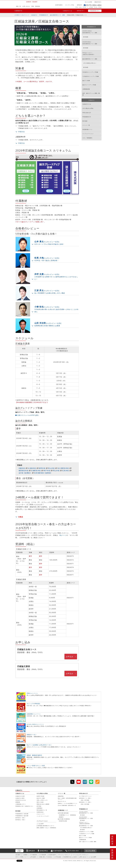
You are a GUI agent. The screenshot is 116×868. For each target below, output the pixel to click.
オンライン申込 (70, 5)
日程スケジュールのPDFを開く (28, 415)
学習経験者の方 (44, 15)
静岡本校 (42, 468)
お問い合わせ (26, 6)
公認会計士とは (67, 11)
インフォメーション (88, 134)
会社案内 (18, 855)
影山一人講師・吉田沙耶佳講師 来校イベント (67, 799)
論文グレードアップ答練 (89, 85)
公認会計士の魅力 (20, 798)
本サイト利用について (22, 857)
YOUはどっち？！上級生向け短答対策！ (89, 54)
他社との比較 (40, 802)
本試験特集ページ (87, 129)
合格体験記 (40, 808)
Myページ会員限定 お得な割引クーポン (39, 745)
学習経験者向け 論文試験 (22, 816)
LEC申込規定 (58, 857)
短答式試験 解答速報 (63, 813)
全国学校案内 (59, 5)
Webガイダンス (62, 801)
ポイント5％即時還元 (33, 704)
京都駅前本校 (36, 471)
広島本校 (66, 471)
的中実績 (39, 806)
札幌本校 (22, 468)
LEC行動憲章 (33, 855)
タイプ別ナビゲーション (85, 796)
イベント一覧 (86, 125)
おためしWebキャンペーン (35, 724)
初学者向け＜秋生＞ (21, 820)
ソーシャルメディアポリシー (81, 855)
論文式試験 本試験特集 (64, 819)
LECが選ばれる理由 (88, 108)
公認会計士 (18, 11)
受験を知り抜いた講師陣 (43, 804)
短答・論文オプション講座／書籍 (91, 94)
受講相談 (112, 854)
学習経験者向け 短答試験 (22, 814)
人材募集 (25, 855)
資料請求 (79, 5)
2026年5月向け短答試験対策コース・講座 (90, 43)
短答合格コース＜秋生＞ (85, 802)
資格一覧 (18, 6)
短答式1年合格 (41, 796)
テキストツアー (41, 814)
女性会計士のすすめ (21, 800)
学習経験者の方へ (95, 11)
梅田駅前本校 (23, 471)
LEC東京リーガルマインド (22, 15)
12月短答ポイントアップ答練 (91, 76)
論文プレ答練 (86, 81)
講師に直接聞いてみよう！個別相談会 (46, 828)
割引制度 (86, 37)
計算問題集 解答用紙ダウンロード (45, 826)
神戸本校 (47, 471)
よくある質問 (40, 824)
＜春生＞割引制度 (85, 800)
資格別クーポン (32, 735)
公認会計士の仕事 (20, 796)
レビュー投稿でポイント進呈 (36, 766)
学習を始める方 (87, 113)
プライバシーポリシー (64, 855)
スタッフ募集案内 (87, 138)
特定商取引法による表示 (70, 857)
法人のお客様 (89, 2)
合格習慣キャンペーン (34, 714)
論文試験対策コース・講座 (58, 15)
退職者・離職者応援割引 (34, 755)
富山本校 (51, 468)
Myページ (98, 2)
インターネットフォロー (43, 816)
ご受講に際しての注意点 (45, 857)
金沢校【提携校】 (25, 473)
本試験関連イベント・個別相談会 (67, 815)
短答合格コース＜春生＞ (85, 798)
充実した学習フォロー (42, 800)
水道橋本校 (32, 468)
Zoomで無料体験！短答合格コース (67, 805)
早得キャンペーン (32, 693)
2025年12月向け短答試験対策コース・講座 (90, 32)
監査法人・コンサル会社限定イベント (68, 803)
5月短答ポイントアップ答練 (90, 72)
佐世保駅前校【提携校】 (43, 473)
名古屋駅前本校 (63, 468)
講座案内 (61, 817)
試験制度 (18, 802)
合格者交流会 (40, 812)
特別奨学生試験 (63, 821)
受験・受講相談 (36, 6)
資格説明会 (61, 796)
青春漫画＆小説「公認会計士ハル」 (25, 806)
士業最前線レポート (21, 804)
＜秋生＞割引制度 (85, 804)
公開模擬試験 (86, 89)
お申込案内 (33, 857)
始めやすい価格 (41, 798)
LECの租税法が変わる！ (90, 63)
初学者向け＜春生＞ (21, 818)
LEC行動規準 (43, 855)
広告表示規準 (52, 855)
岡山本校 (56, 471)
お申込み (70, 657)
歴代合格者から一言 (42, 810)
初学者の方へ (81, 11)
